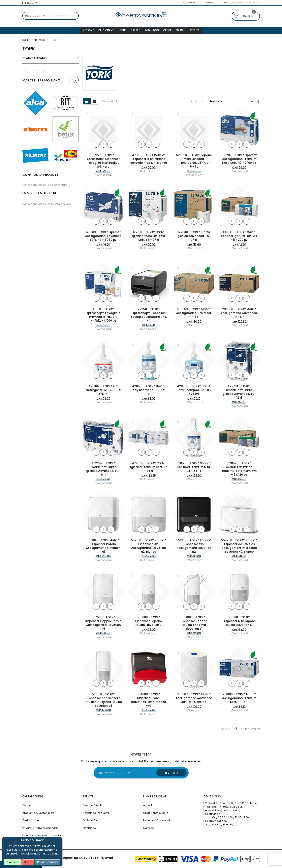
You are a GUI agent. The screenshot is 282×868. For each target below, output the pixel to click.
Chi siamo (29, 805)
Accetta (14, 862)
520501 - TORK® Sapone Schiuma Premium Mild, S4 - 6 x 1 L (194, 469)
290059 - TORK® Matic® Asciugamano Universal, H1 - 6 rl (194, 315)
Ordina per (198, 103)
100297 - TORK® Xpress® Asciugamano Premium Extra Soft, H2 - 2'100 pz (239, 160)
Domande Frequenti (96, 813)
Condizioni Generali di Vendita (42, 836)
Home (26, 41)
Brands (40, 41)
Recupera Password (156, 820)
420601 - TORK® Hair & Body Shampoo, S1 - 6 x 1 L (149, 392)
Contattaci (90, 828)
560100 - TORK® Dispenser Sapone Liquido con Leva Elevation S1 (194, 625)
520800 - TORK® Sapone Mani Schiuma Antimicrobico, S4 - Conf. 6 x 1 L (194, 162)
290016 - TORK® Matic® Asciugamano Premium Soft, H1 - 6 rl (239, 700)
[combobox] (51, 16)
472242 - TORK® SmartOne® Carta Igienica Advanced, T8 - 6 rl (103, 470)
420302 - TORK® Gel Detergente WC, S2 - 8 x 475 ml (103, 392)
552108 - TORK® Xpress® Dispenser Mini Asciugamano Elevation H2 (194, 548)
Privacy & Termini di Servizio (40, 828)
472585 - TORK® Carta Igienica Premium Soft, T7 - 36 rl (149, 469)
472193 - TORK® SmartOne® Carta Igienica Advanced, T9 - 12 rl (239, 393)
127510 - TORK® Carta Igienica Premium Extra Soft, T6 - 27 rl (149, 238)
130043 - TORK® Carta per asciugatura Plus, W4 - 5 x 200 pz (239, 238)
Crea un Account (232, 3)
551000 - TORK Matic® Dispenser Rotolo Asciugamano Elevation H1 (103, 548)
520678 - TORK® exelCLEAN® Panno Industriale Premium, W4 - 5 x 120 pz (239, 470)
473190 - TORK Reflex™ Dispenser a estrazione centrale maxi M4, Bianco (149, 160)
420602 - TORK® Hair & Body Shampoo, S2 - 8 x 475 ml (194, 392)
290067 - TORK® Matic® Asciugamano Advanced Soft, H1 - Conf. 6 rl (194, 700)
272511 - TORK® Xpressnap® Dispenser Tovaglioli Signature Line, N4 (149, 316)
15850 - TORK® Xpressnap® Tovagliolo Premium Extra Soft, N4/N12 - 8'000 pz (103, 316)
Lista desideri (189, 3)
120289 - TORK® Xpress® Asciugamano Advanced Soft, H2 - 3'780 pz (103, 238)
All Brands (78, 60)
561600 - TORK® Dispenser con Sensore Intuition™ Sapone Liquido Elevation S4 (103, 702)
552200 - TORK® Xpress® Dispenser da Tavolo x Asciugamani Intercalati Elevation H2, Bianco (239, 548)
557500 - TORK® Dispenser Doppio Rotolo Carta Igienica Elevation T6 (103, 625)
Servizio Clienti (92, 805)
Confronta (209, 3)
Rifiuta (28, 862)
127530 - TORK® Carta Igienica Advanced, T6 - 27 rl (194, 238)
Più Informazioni (48, 862)
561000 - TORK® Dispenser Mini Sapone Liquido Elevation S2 (239, 623)
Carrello (148, 828)
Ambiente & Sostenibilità (38, 813)
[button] (88, 116)
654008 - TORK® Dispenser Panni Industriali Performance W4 (149, 702)
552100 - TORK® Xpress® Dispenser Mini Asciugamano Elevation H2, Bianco (149, 548)
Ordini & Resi (91, 820)
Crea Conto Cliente (156, 813)
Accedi (148, 805)
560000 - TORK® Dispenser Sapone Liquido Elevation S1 (149, 623)
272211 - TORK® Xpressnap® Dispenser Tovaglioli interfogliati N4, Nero (103, 162)
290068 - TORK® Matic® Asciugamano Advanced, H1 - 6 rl (239, 315)
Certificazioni (31, 820)
